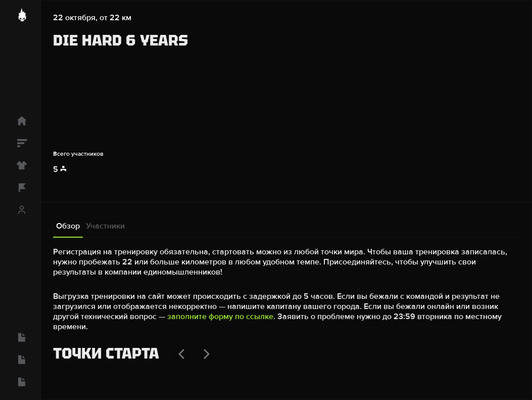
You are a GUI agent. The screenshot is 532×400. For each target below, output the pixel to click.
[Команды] (20, 188)
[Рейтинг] (20, 143)
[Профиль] (20, 210)
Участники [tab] (105, 226)
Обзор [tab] (68, 226)
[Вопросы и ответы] (20, 337)
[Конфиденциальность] (20, 360)
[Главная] (20, 121)
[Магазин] (20, 165)
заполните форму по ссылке (220, 317)
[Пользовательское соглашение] (20, 382)
